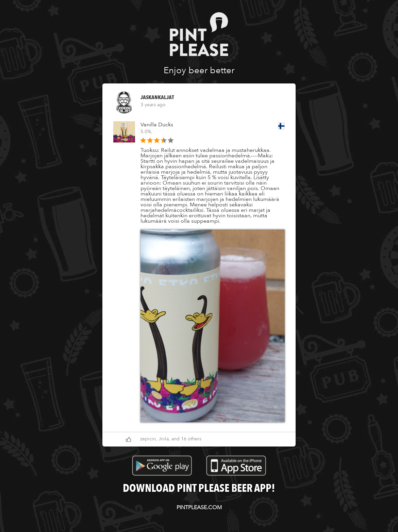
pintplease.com (199, 507)
